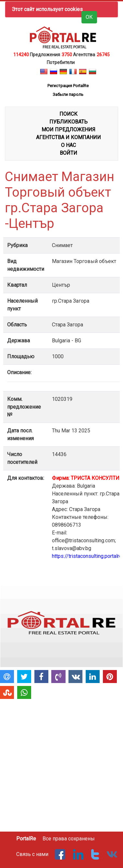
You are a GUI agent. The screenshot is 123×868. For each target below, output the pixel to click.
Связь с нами (32, 854)
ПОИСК (68, 114)
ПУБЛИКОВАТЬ (68, 122)
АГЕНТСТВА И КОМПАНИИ (68, 137)
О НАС (68, 145)
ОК (89, 17)
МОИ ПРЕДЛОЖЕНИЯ (68, 130)
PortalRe (26, 839)
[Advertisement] (61, 763)
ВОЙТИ (68, 153)
